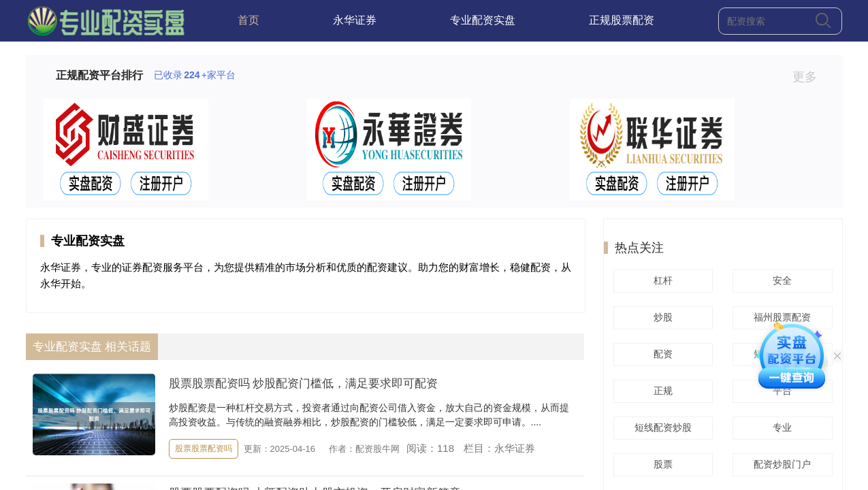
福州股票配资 (780, 317)
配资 (661, 354)
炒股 (661, 317)
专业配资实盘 (483, 20)
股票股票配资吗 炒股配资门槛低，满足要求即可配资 (304, 383)
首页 (248, 20)
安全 (780, 280)
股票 (661, 464)
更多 (810, 77)
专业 (780, 427)
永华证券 (355, 20)
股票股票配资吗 (204, 448)
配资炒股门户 (780, 464)
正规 (661, 391)
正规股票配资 (622, 20)
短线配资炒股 (661, 427)
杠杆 (661, 280)
